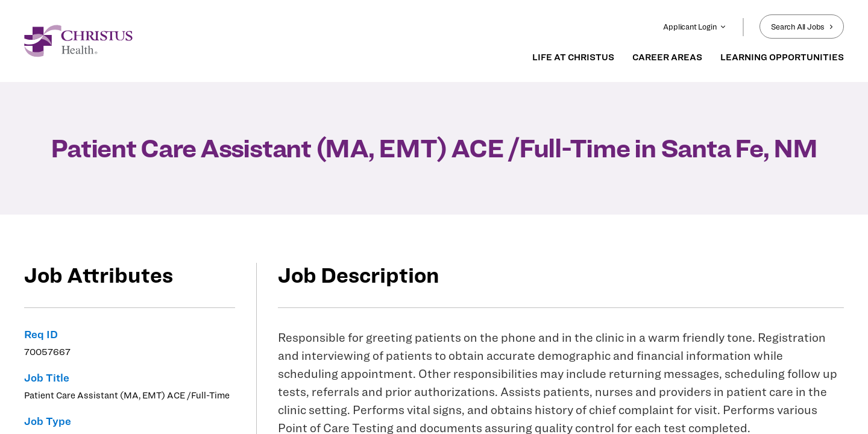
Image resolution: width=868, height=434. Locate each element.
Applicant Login (694, 27)
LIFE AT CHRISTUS (573, 57)
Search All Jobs (802, 27)
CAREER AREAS (667, 57)
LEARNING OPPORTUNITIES (782, 57)
